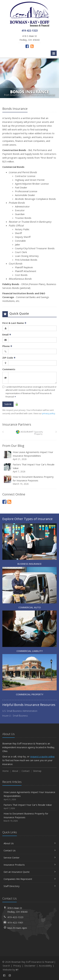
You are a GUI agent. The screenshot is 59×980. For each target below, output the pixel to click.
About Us (29, 843)
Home (6, 771)
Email (7, 334)
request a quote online (42, 756)
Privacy (17, 966)
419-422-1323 (15, 917)
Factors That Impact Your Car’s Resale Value (30, 468)
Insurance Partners (17, 424)
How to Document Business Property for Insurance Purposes (30, 480)
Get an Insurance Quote (29, 872)
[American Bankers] (29, 432)
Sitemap (37, 771)
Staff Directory (29, 886)
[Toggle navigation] (54, 53)
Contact (26, 771)
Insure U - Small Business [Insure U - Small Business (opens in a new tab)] (15, 716)
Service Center (29, 858)
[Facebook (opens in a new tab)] (27, 46)
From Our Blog (13, 446)
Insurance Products (29, 865)
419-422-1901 (15, 922)
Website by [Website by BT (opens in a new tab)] (11, 970)
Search (6, 966)
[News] (32, 46)
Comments (9, 369)
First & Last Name (14, 323)
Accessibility (45, 966)
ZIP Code (9, 358)
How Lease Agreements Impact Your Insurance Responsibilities (30, 456)
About (15, 771)
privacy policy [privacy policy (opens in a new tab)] (49, 413)
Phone (7, 346)
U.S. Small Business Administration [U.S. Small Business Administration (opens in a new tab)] (20, 711)
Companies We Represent (29, 879)
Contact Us (29, 850)
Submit (8, 404)
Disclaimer (30, 966)
